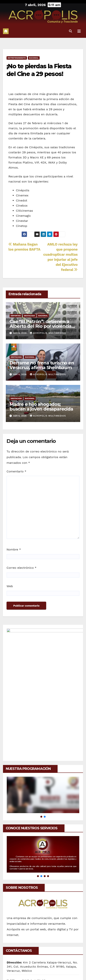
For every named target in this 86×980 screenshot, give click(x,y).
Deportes (16, 316)
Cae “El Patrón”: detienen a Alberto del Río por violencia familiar (40, 326)
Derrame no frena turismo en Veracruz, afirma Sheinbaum (42, 365)
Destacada (29, 316)
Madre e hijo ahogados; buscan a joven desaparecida (41, 407)
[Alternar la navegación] (79, 31)
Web (10, 586)
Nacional (34, 58)
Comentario (16, 471)
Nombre (14, 549)
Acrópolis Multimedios (48, 333)
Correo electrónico (21, 568)
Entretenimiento (17, 58)
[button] (70, 31)
